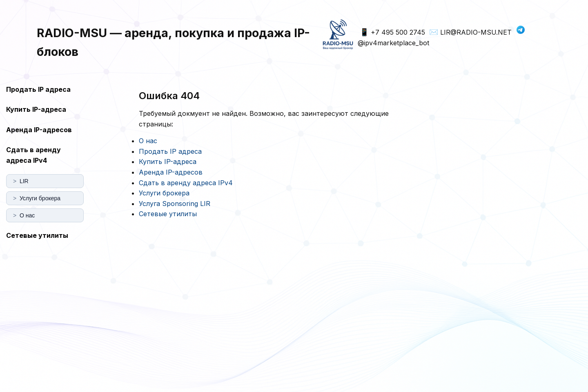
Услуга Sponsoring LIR (175, 204)
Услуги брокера (164, 193)
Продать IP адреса (38, 89)
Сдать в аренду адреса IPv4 (33, 155)
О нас (148, 141)
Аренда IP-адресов (39, 130)
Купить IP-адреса (36, 109)
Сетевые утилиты (37, 235)
